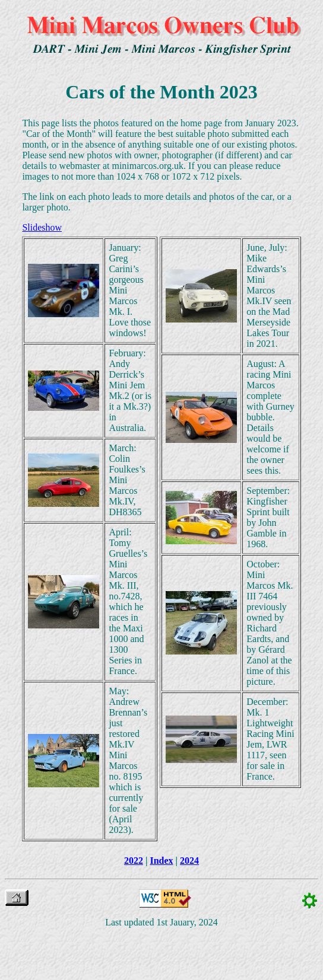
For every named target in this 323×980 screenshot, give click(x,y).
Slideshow (42, 227)
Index (161, 861)
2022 (134, 861)
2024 (189, 861)
